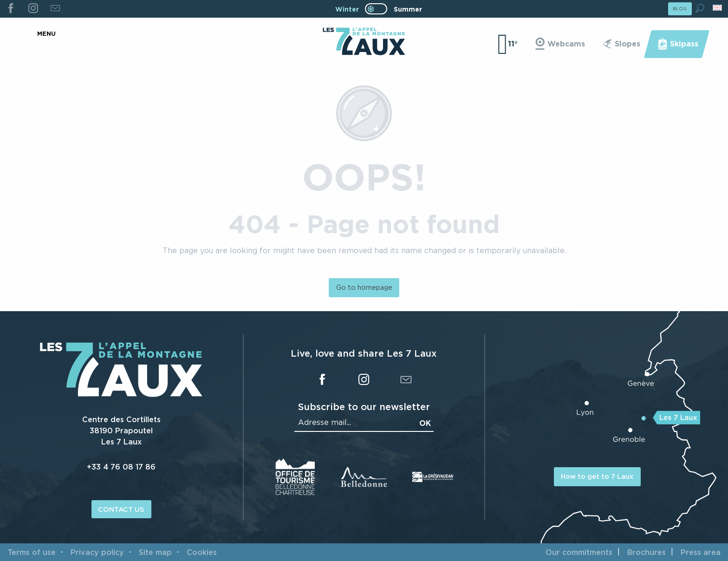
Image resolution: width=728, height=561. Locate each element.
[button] (700, 8)
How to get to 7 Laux (597, 476)
